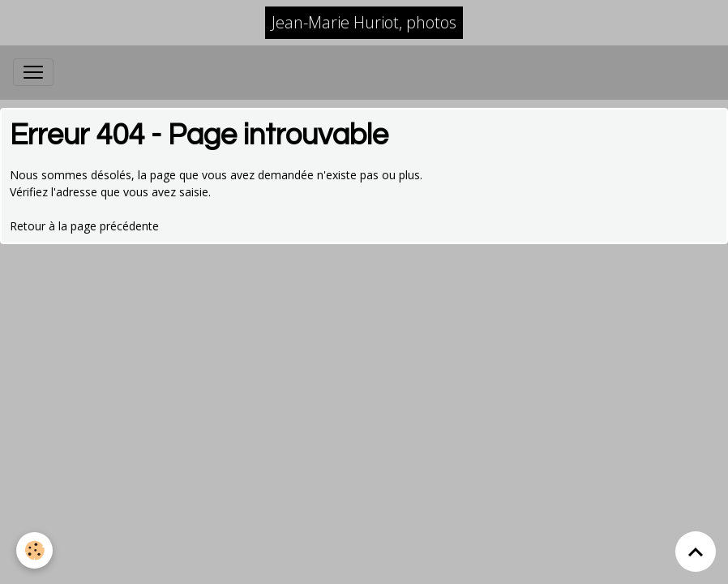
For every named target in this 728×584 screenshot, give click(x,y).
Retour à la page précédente (84, 226)
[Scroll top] (696, 552)
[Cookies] (34, 550)
